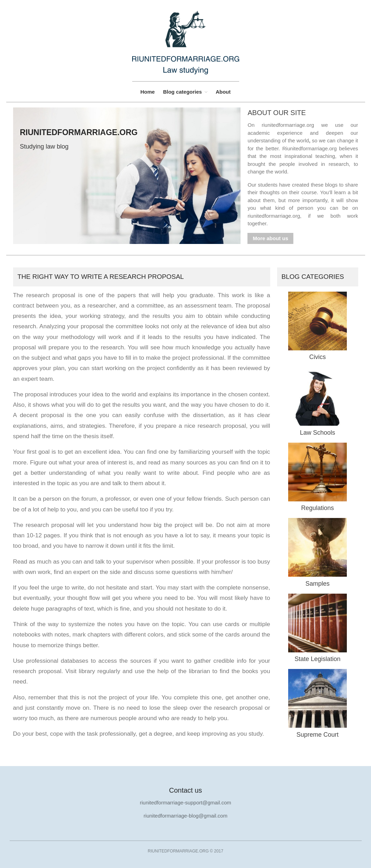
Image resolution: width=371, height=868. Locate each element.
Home (148, 92)
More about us (270, 238)
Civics (318, 357)
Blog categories (182, 92)
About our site (277, 113)
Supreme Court (318, 735)
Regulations (317, 508)
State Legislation (317, 659)
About (223, 92)
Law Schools (318, 433)
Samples (318, 584)
